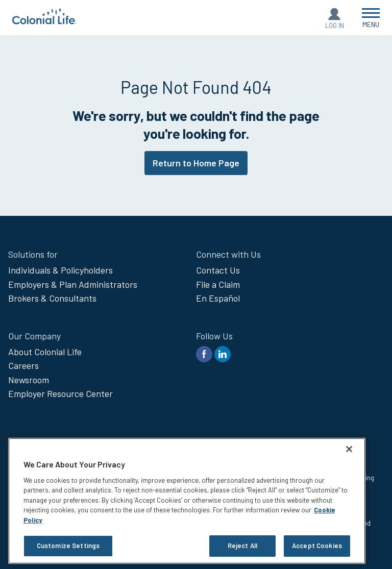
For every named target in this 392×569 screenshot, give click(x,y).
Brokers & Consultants (52, 298)
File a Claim (218, 284)
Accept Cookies (317, 546)
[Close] (349, 449)
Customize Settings (68, 546)
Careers (23, 365)
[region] (187, 501)
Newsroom (29, 380)
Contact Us (218, 270)
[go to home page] (44, 21)
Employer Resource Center (60, 393)
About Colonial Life (45, 352)
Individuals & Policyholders (60, 270)
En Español (218, 298)
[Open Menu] (371, 18)
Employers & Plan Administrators (73, 284)
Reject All (242, 546)
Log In (335, 26)
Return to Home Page (196, 163)
